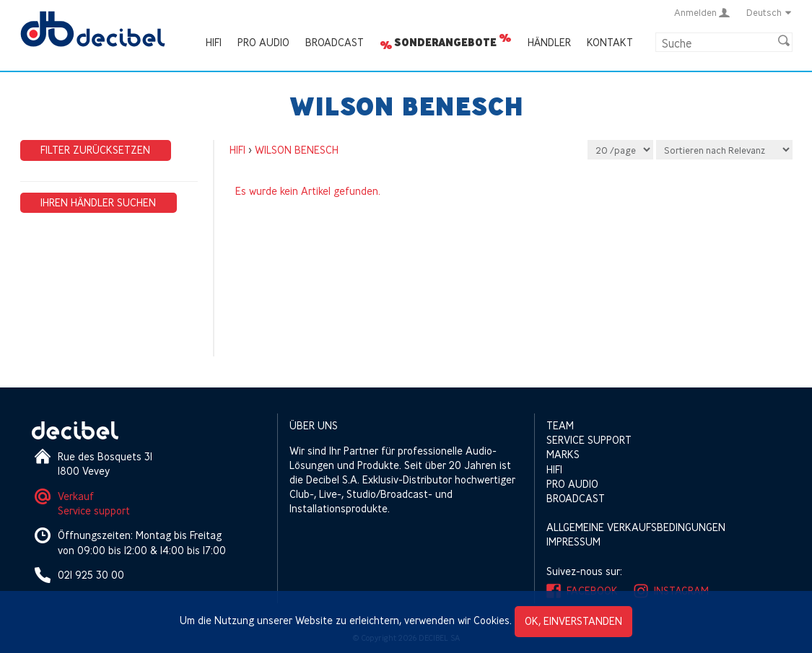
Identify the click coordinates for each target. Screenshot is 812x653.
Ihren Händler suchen (98, 202)
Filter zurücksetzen (95, 150)
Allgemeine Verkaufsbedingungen (636, 527)
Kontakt (610, 42)
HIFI (214, 42)
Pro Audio (263, 42)
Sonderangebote (445, 43)
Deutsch (769, 12)
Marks (563, 454)
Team (560, 425)
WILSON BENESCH (297, 150)
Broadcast (335, 42)
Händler (549, 42)
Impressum (573, 542)
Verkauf (76, 496)
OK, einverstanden (573, 621)
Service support (94, 510)
